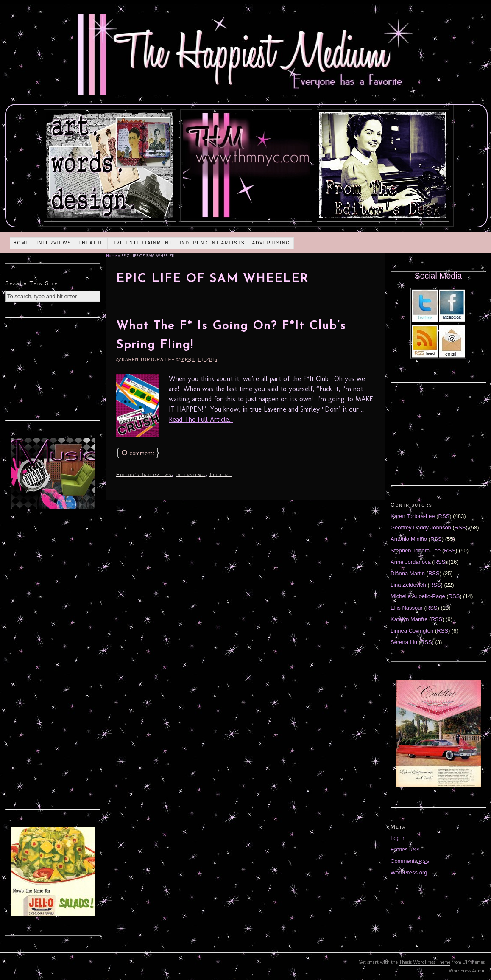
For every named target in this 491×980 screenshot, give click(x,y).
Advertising (271, 243)
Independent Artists (212, 243)
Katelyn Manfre (409, 619)
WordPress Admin (467, 971)
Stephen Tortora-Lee (416, 550)
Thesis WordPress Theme (425, 962)
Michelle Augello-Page (418, 596)
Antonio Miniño (409, 539)
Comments (410, 861)
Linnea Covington (412, 631)
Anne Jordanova (411, 562)
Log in (398, 838)
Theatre (91, 243)
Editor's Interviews (144, 474)
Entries (405, 850)
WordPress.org (409, 872)
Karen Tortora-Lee (148, 360)
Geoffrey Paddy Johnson (421, 528)
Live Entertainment (142, 243)
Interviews (54, 243)
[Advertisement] (53, 368)
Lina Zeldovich (408, 585)
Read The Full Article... (201, 419)
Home (21, 243)
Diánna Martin (408, 573)
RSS (444, 516)
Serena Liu (404, 642)
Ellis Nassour (407, 608)
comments (138, 453)
